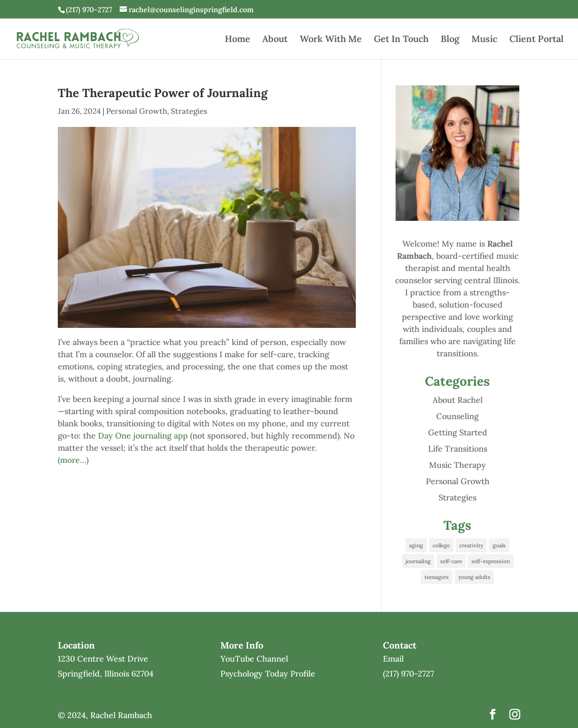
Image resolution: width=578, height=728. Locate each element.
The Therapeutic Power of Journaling (163, 93)
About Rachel (458, 400)
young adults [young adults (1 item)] (474, 577)
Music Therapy (457, 465)
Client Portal (536, 40)
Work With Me (331, 40)
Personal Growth (137, 111)
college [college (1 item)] (441, 545)
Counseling (457, 416)
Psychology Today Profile (268, 674)
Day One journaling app (143, 436)
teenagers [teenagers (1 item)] (437, 577)
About (275, 40)
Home (238, 40)
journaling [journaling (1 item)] (418, 561)
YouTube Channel (254, 659)
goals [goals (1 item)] (499, 545)
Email (393, 659)
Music (484, 40)
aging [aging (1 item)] (416, 545)
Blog (450, 40)
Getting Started (458, 432)
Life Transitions (458, 449)
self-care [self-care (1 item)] (451, 561)
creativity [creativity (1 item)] (471, 545)
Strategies (189, 111)
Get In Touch (401, 40)
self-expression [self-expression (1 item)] (491, 561)
